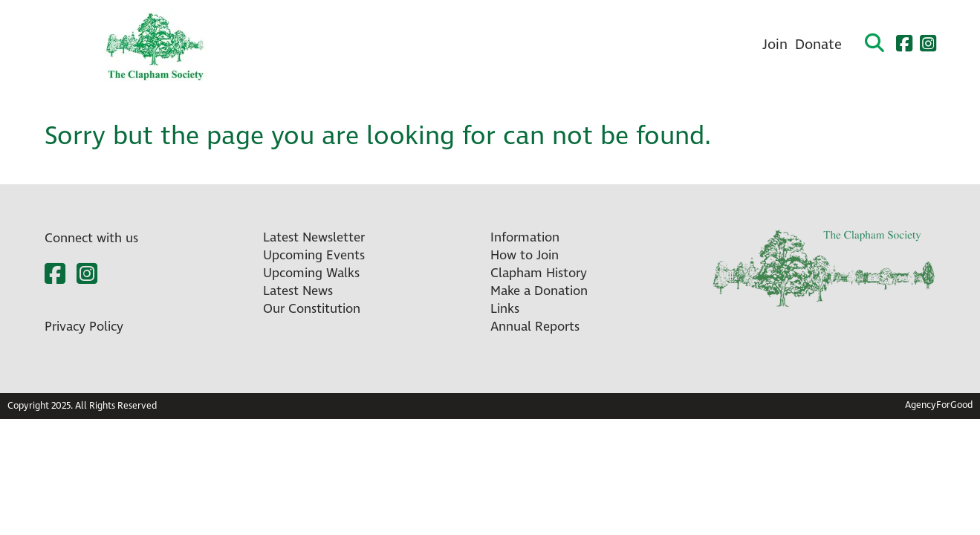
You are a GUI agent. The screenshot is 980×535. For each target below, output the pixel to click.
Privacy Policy (84, 327)
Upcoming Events (314, 256)
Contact (718, 45)
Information (525, 238)
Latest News (298, 291)
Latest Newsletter (314, 238)
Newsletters (427, 45)
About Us (515, 45)
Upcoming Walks (311, 273)
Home (263, 45)
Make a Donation (539, 291)
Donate (818, 45)
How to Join (525, 256)
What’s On (335, 45)
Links (505, 309)
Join (775, 45)
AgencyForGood (939, 405)
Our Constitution (312, 309)
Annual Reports (535, 327)
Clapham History (619, 45)
